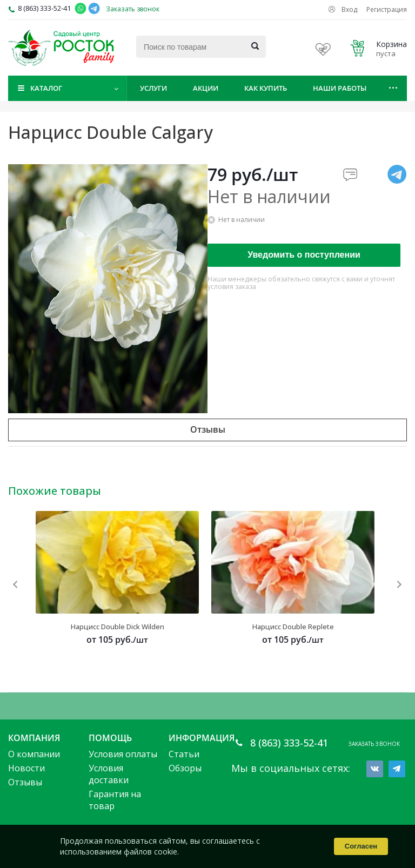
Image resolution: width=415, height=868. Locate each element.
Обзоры (185, 768)
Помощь (110, 738)
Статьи (184, 754)
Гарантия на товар (115, 800)
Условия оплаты (123, 754)
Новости (26, 768)
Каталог (46, 88)
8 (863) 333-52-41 (44, 8)
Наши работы (340, 88)
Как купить (266, 88)
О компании (34, 754)
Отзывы (25, 782)
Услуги (153, 88)
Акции (206, 88)
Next (399, 585)
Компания (34, 738)
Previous (16, 585)
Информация (202, 738)
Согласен (361, 846)
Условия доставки (109, 774)
